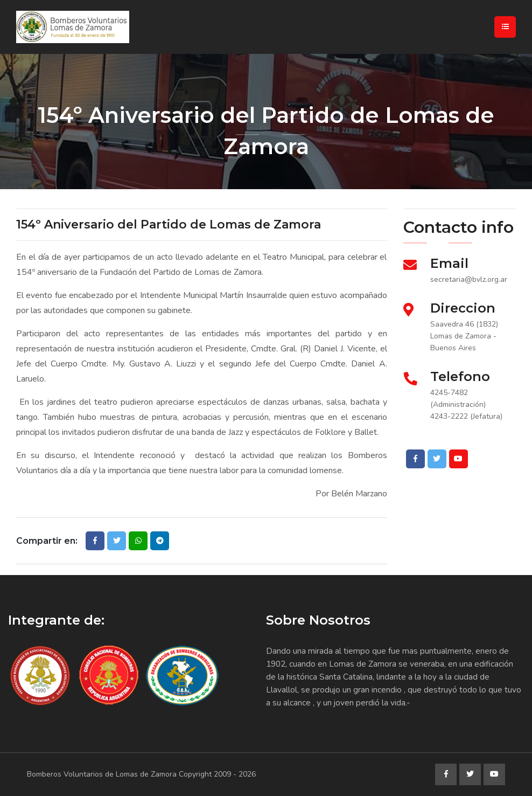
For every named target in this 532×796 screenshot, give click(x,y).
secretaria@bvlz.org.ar (469, 279)
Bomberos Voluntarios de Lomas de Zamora (102, 774)
